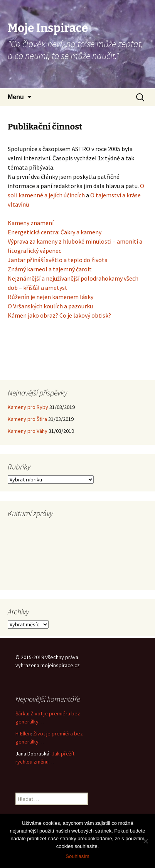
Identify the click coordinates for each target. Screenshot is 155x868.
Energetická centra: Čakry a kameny (55, 232)
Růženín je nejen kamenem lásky (51, 297)
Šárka (22, 713)
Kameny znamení (31, 223)
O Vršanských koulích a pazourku (50, 306)
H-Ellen (23, 733)
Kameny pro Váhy (28, 431)
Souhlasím (77, 856)
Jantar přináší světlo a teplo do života (58, 260)
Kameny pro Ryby (28, 407)
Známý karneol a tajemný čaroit (50, 269)
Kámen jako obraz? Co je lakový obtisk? (59, 315)
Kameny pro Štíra (27, 419)
